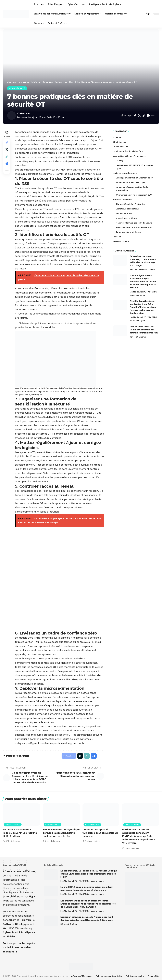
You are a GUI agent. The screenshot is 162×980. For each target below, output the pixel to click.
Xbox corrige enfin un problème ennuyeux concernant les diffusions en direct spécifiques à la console (143, 282)
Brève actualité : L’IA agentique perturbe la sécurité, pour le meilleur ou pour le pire (61, 833)
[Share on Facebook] (135, 115)
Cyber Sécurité (17, 88)
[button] (142, 14)
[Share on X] (139, 115)
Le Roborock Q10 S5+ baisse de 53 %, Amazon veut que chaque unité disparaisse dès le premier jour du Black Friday (89, 874)
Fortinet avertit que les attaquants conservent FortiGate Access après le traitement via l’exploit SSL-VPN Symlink (139, 836)
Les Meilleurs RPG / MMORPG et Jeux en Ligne (143, 293)
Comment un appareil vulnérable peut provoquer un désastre (100, 833)
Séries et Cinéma (147, 270)
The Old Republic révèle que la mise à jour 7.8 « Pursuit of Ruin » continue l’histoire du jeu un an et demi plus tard (143, 307)
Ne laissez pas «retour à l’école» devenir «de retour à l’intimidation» (20, 833)
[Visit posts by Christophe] (12, 115)
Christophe (23, 113)
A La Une (133, 270)
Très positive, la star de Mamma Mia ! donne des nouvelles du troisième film (144, 330)
